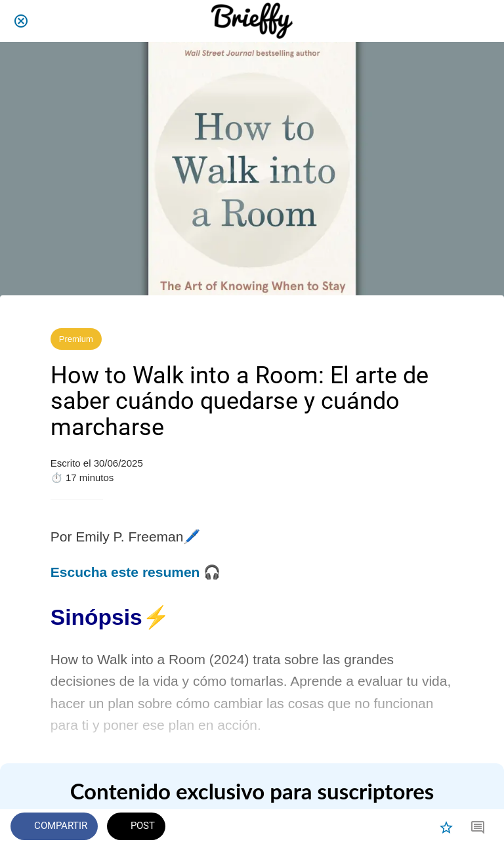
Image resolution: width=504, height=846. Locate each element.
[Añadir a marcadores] (446, 828)
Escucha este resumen (125, 572)
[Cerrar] (21, 21)
